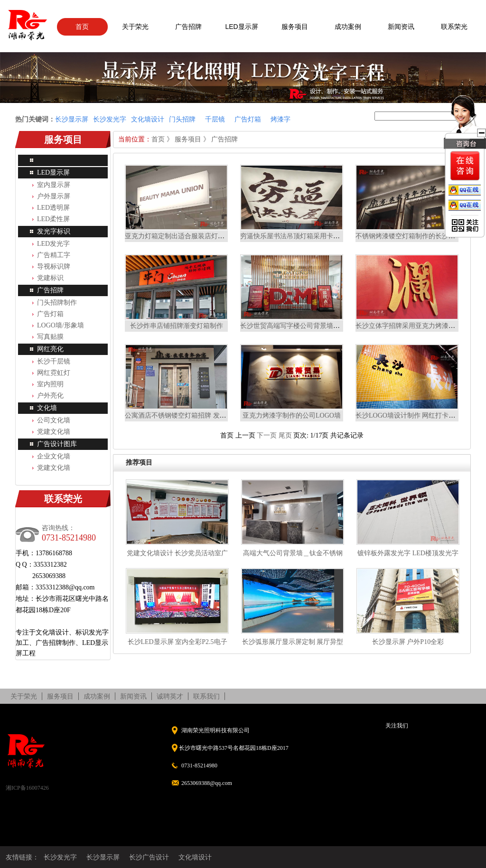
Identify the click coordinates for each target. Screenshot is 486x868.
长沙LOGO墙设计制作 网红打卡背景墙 (412, 415)
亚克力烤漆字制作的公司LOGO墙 (292, 415)
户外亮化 (50, 396)
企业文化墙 (54, 456)
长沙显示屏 (103, 857)
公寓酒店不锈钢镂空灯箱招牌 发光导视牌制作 (192, 415)
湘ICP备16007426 (27, 788)
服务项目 (295, 27)
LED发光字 (53, 244)
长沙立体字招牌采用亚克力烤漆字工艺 (412, 326)
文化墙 (47, 408)
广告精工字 (54, 255)
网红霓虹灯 (54, 373)
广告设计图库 (57, 444)
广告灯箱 (50, 314)
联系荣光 (454, 27)
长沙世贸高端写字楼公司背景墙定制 (293, 326)
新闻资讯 (401, 27)
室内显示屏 (54, 185)
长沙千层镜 (54, 361)
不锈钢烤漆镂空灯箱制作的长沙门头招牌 (415, 236)
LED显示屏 (241, 27)
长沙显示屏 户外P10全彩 (408, 642)
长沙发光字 (60, 857)
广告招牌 (188, 27)
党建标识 (50, 278)
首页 (82, 27)
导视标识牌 (54, 266)
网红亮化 (50, 349)
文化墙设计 (195, 857)
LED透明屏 (53, 208)
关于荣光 (135, 27)
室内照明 (50, 384)
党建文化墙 (54, 432)
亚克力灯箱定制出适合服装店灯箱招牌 (181, 236)
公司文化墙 (54, 420)
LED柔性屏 (53, 219)
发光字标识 (54, 231)
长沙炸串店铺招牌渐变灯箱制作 (177, 326)
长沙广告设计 (149, 857)
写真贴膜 (50, 337)
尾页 (285, 435)
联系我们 (206, 696)
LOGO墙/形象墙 (61, 325)
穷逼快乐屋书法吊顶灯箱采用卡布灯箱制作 (303, 236)
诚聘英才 (170, 696)
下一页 (267, 435)
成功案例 (348, 27)
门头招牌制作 (57, 303)
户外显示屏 (54, 196)
